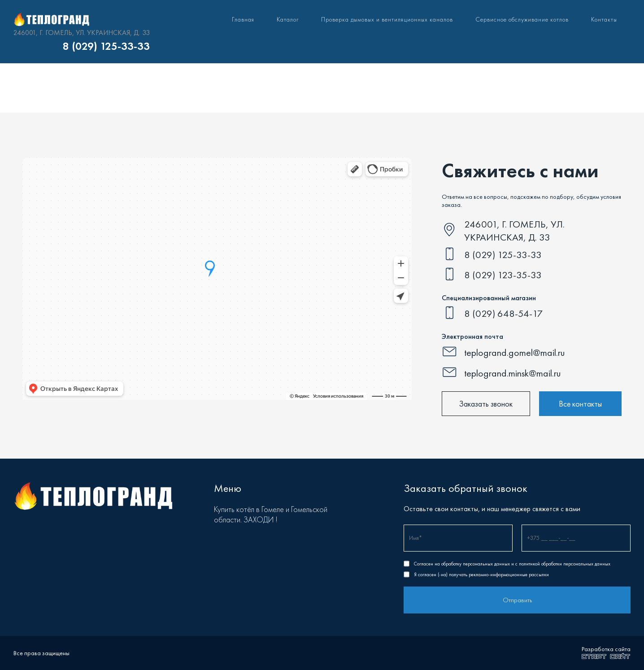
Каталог (288, 19)
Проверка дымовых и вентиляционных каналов (387, 19)
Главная (243, 19)
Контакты (604, 19)
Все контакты (580, 404)
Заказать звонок (486, 404)
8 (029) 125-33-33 (106, 46)
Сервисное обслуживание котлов (522, 19)
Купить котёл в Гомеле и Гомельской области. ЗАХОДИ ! (271, 514)
